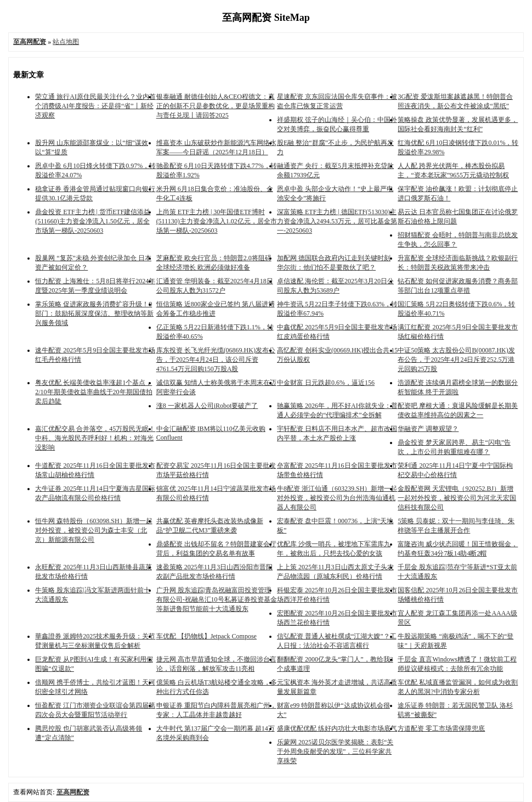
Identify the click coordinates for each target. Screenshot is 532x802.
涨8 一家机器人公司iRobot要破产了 (207, 406)
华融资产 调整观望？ (428, 429)
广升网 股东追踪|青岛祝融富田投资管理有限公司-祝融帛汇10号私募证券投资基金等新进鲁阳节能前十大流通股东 (217, 599)
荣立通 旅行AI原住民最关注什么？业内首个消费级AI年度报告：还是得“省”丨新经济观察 (95, 106)
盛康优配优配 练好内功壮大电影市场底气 (337, 728)
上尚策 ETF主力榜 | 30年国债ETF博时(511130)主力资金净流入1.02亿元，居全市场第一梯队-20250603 (217, 221)
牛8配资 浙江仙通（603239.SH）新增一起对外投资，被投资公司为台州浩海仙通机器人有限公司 (337, 498)
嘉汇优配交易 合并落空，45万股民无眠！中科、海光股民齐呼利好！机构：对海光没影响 (95, 438)
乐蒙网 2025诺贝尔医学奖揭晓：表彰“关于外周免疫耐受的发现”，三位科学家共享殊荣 (335, 751)
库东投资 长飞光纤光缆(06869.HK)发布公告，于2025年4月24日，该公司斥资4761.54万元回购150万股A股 (216, 360)
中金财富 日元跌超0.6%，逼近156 (326, 383)
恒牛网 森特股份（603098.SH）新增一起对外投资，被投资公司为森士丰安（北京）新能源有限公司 (94, 530)
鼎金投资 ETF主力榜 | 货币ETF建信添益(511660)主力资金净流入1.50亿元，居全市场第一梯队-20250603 (93, 221)
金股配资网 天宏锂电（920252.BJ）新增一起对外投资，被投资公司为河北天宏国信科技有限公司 (457, 498)
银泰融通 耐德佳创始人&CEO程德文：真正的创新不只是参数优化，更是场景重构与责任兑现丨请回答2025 (216, 106)
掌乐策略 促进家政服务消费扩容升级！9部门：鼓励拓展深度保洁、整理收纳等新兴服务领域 (94, 313)
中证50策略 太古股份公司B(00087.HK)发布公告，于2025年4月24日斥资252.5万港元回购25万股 (456, 360)
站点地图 (66, 42)
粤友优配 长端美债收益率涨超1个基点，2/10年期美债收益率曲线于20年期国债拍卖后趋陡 (94, 392)
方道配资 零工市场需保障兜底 (441, 728)
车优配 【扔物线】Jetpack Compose (206, 636)
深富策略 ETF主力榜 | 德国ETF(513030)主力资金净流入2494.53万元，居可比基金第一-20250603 (337, 221)
